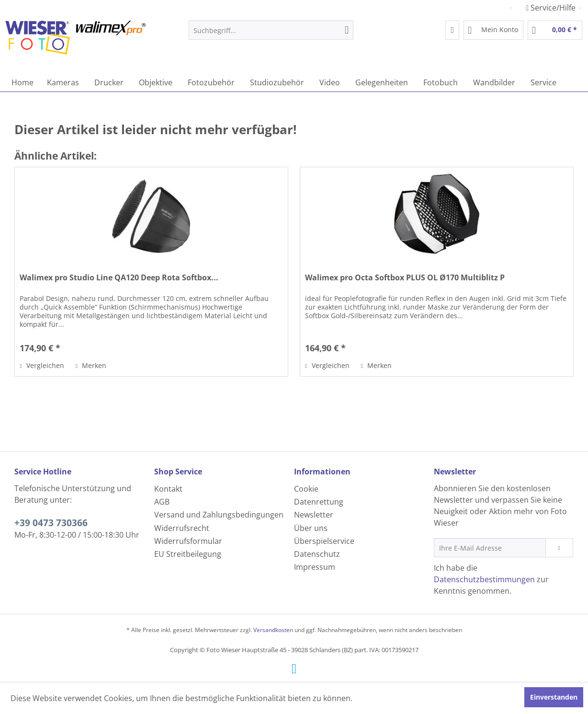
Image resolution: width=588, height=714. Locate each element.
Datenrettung (319, 502)
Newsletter (314, 515)
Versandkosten (273, 630)
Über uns (311, 528)
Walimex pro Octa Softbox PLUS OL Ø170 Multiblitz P (405, 278)
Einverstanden (554, 697)
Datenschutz (317, 554)
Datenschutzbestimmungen (484, 579)
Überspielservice (324, 541)
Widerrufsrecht (182, 528)
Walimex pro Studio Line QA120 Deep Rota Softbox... (119, 278)
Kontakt (168, 489)
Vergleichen (42, 365)
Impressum (315, 567)
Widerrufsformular (188, 541)
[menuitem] (271, 30)
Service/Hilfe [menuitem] (552, 8)
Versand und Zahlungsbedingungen (219, 515)
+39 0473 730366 (51, 523)
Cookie (306, 489)
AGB (162, 502)
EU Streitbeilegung (188, 554)
